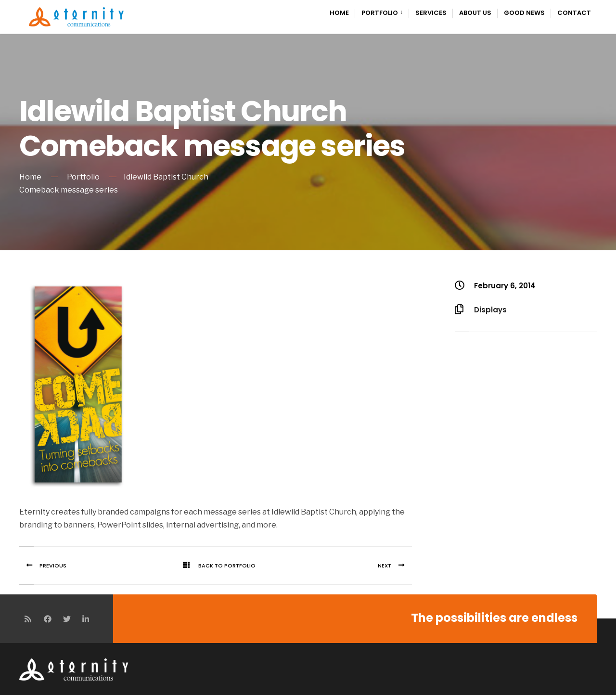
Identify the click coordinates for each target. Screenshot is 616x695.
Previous (43, 566)
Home (339, 13)
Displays (490, 310)
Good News (524, 13)
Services (431, 13)
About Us (475, 13)
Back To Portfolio (216, 566)
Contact (574, 13)
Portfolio (380, 13)
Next (395, 566)
